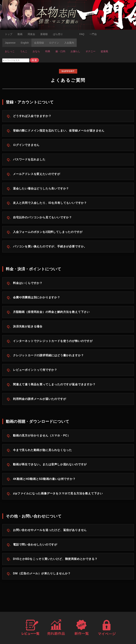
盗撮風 (104, 51)
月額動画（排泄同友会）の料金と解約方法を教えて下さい (51, 313)
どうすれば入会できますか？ (32, 116)
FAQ (82, 34)
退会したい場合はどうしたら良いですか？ (41, 189)
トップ (9, 34)
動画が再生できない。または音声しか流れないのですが (50, 465)
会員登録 (39, 43)
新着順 (44, 34)
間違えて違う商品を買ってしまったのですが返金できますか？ (54, 385)
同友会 (31, 34)
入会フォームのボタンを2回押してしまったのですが (48, 233)
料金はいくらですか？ (28, 284)
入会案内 (69, 43)
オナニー (91, 51)
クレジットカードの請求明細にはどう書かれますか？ (48, 356)
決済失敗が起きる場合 (28, 327)
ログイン (54, 43)
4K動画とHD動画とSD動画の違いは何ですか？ (44, 480)
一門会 (93, 34)
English (25, 43)
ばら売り (58, 34)
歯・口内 (60, 51)
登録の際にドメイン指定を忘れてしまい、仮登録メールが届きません (59, 131)
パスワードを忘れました (29, 160)
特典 (48, 51)
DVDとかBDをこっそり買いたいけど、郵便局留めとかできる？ (55, 560)
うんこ (24, 51)
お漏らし (75, 51)
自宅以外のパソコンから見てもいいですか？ (42, 218)
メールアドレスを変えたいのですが (37, 175)
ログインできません (26, 146)
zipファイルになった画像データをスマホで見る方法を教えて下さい (58, 494)
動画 (20, 34)
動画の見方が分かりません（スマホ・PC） (42, 436)
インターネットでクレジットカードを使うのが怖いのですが (53, 342)
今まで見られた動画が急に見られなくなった (42, 451)
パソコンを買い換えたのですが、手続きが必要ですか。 (50, 247)
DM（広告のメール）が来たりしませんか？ (42, 574)
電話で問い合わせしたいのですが (35, 545)
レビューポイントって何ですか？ (35, 371)
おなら (36, 51)
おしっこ (10, 51)
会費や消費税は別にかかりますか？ (37, 298)
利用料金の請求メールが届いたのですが (40, 400)
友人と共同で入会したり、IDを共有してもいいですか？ (50, 204)
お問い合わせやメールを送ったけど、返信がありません (50, 531)
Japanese (10, 43)
